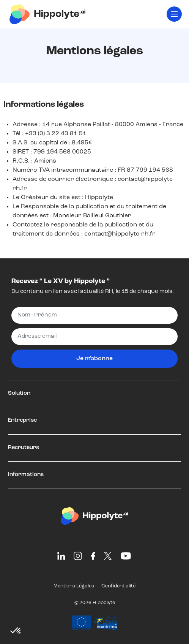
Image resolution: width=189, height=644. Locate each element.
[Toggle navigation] (174, 14)
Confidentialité (118, 586)
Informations (26, 475)
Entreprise (22, 420)
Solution (19, 393)
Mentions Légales (74, 586)
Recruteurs (24, 448)
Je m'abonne (94, 359)
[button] (16, 631)
